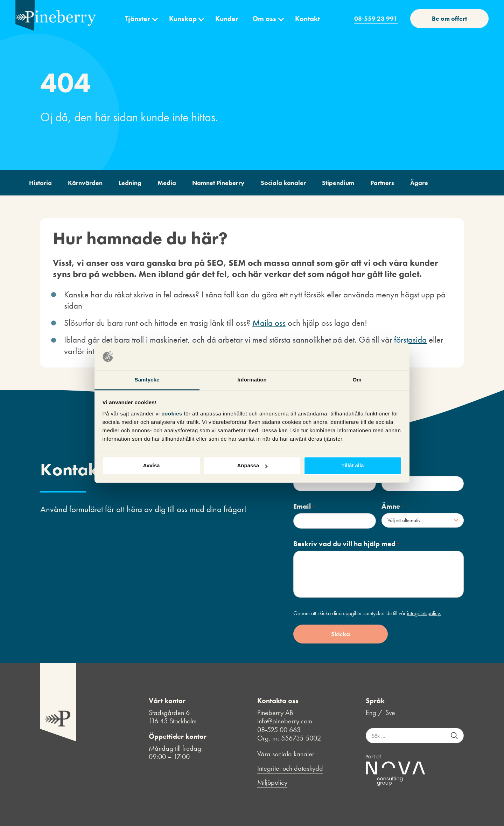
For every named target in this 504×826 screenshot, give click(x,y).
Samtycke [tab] (147, 380)
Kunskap (183, 19)
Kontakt (307, 19)
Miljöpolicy (272, 782)
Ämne (393, 506)
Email (304, 506)
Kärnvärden (85, 183)
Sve (390, 713)
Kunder (227, 19)
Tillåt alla (353, 466)
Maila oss (269, 323)
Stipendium (338, 183)
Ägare (419, 183)
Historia (40, 183)
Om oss (264, 19)
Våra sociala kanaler (286, 754)
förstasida (410, 340)
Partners (382, 183)
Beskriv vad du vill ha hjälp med (346, 544)
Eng (371, 713)
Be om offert (449, 18)
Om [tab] (357, 380)
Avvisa (152, 466)
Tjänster (138, 19)
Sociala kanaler (283, 183)
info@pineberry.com (285, 721)
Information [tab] (252, 380)
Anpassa (252, 466)
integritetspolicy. (424, 613)
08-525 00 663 (279, 730)
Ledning (130, 183)
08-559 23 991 (376, 18)
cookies (173, 414)
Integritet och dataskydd (290, 768)
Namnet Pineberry (218, 183)
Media (167, 183)
